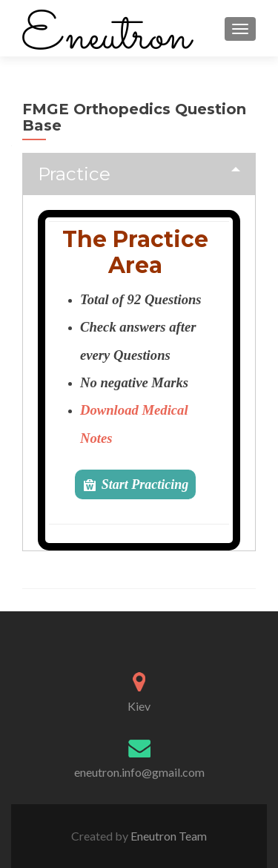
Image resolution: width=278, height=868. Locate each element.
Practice (74, 174)
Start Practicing (145, 484)
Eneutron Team (168, 836)
